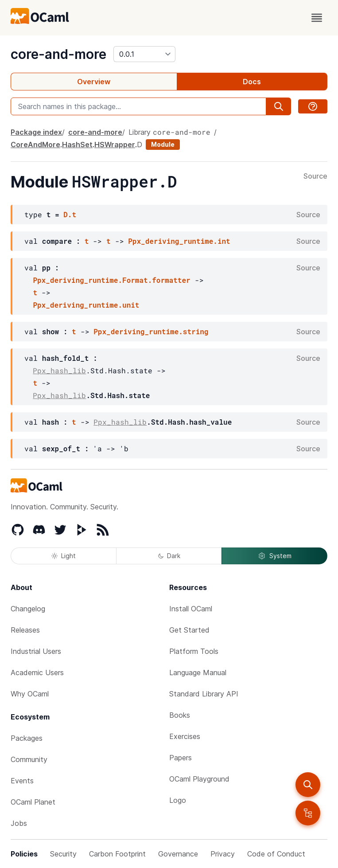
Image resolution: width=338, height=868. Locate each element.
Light (64, 556)
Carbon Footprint (117, 854)
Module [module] (163, 144)
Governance (178, 854)
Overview (94, 82)
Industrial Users (36, 651)
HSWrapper (115, 145)
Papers (181, 758)
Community (29, 759)
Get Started (189, 630)
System (275, 556)
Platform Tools (194, 651)
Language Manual (198, 673)
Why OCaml (30, 694)
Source (315, 176)
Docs (252, 82)
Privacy (223, 854)
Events (22, 781)
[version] (144, 54)
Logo (178, 800)
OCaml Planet (33, 802)
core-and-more (58, 54)
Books (180, 715)
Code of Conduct (276, 854)
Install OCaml (191, 609)
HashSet (77, 145)
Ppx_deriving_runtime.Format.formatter (111, 280)
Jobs (19, 823)
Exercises (185, 736)
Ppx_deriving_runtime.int (179, 241)
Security (63, 854)
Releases (25, 630)
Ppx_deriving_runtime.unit (86, 305)
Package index (36, 132)
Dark (169, 556)
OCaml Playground (199, 779)
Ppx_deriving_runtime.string (151, 331)
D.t (70, 214)
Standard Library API (204, 694)
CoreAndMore (35, 145)
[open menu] (317, 18)
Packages (27, 738)
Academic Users (37, 673)
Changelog (28, 609)
